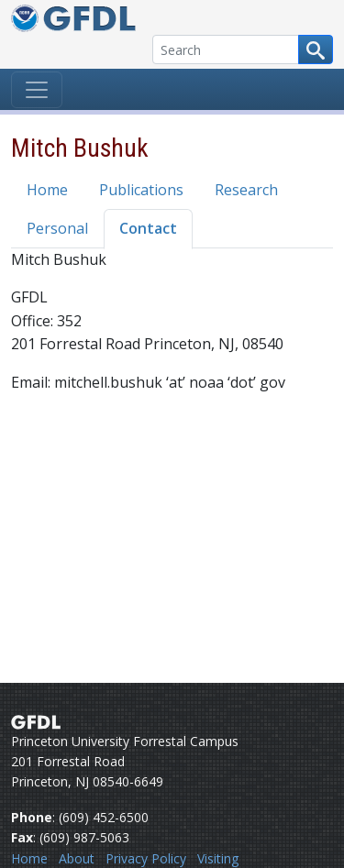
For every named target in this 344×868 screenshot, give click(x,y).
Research (246, 190)
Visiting (218, 858)
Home (47, 190)
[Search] (226, 49)
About (77, 858)
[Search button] (316, 49)
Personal (57, 228)
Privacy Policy (146, 858)
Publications (141, 190)
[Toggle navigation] (37, 90)
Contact (148, 228)
